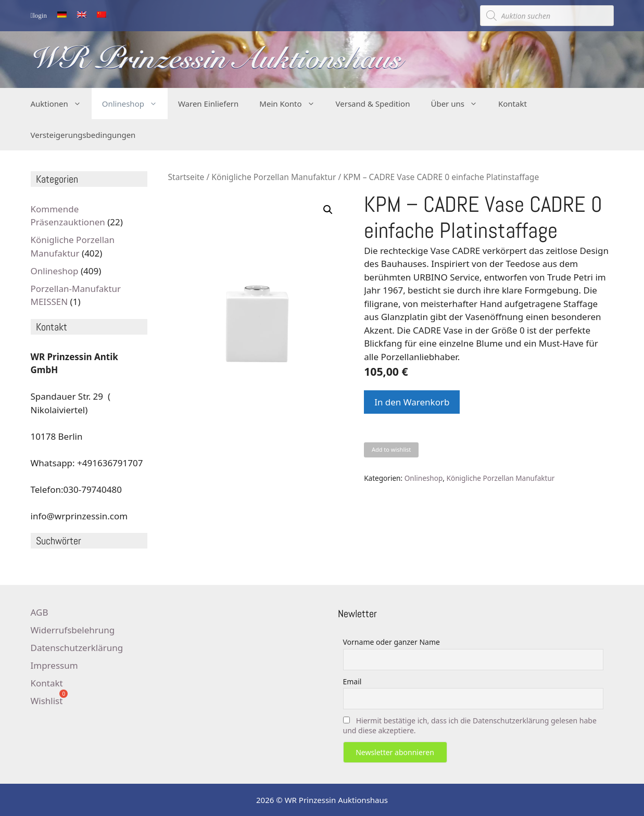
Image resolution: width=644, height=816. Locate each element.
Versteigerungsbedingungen (83, 135)
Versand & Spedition (373, 104)
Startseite (186, 177)
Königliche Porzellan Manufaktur (274, 177)
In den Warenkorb (412, 402)
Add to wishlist (391, 449)
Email (352, 681)
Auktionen (61, 104)
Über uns (459, 104)
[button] (328, 210)
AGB (40, 612)
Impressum (54, 665)
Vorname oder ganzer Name (392, 642)
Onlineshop (135, 104)
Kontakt (513, 104)
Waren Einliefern (208, 104)
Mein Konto (292, 104)
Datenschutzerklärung (77, 648)
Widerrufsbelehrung (73, 630)
